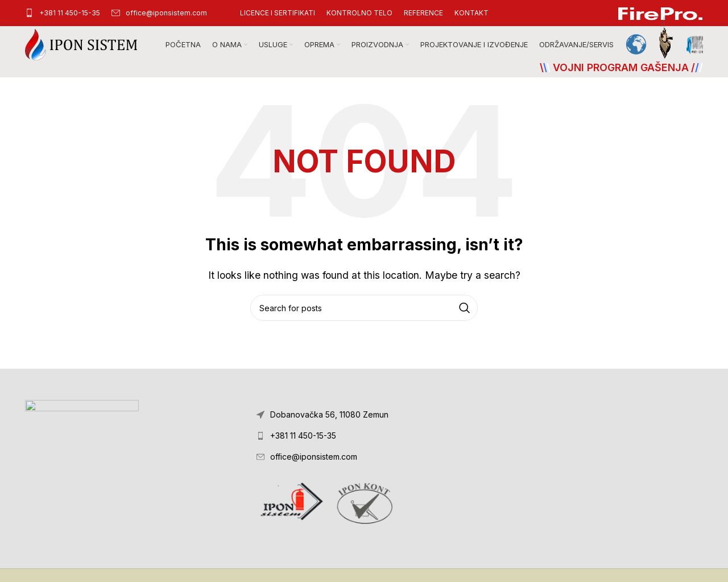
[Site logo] (81, 44)
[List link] (364, 436)
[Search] (364, 308)
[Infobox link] (63, 13)
